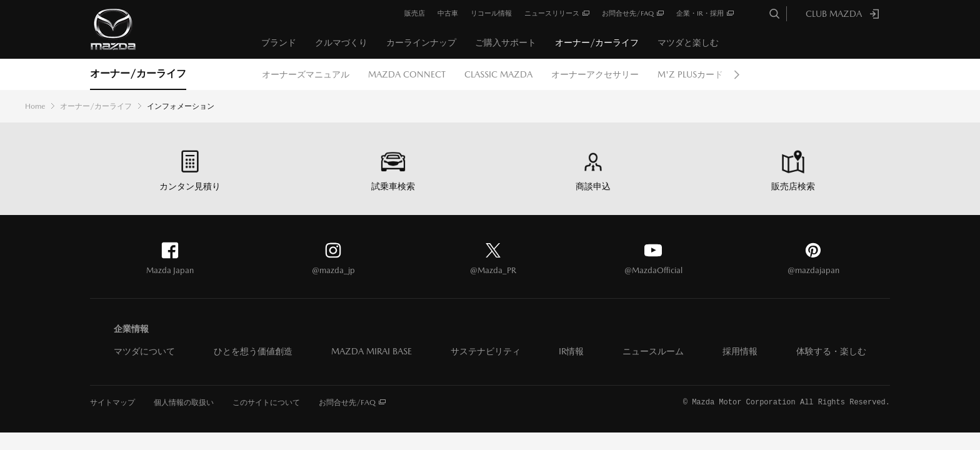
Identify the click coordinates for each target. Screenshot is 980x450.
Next (737, 74)
